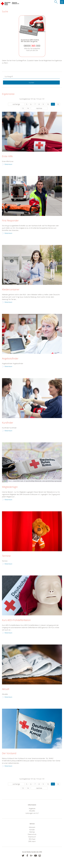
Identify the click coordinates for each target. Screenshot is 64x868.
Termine (6, 556)
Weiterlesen (8, 164)
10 (48, 104)
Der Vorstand (9, 753)
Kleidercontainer (11, 290)
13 (23, 108)
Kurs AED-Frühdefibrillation (16, 620)
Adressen (32, 827)
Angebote (32, 808)
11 (53, 104)
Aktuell (6, 689)
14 (28, 108)
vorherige (16, 104)
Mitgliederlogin (10, 487)
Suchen (31, 83)
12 (58, 104)
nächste (39, 108)
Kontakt (32, 830)
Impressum (32, 837)
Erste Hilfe (7, 156)
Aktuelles (32, 811)
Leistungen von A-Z (32, 813)
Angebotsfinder (10, 359)
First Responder (10, 221)
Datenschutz (32, 834)
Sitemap (32, 832)
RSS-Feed (32, 839)
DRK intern (32, 841)
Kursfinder (8, 423)
